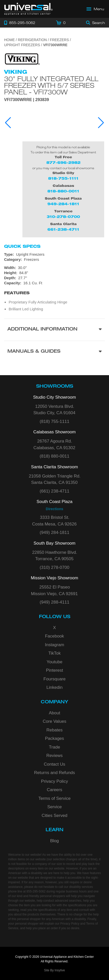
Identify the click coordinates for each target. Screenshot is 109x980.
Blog (54, 841)
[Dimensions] (54, 275)
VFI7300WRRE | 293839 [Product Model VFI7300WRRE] (26, 100)
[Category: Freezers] (54, 260)
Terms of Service (55, 798)
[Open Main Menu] (96, 9)
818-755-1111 (63, 178)
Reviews (54, 756)
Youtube (54, 662)
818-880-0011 (63, 191)
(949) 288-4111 (54, 602)
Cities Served (54, 816)
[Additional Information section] (54, 330)
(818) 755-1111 (54, 421)
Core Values (54, 721)
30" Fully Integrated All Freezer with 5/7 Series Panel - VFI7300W (51, 85)
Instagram (54, 645)
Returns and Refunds (55, 773)
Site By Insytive (54, 970)
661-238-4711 (63, 229)
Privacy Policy (54, 781)
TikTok (55, 653)
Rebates (54, 730)
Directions (54, 509)
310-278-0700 (63, 217)
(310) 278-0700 (54, 567)
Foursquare (55, 679)
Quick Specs (22, 246)
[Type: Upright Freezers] (54, 254)
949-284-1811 (63, 204)
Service (55, 807)
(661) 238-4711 (54, 491)
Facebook (55, 636)
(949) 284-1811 (54, 532)
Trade (54, 747)
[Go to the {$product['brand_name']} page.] (22, 59)
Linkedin (54, 687)
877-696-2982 (63, 162)
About (54, 713)
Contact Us (54, 764)
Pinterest (54, 670)
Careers (54, 790)
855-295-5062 (36, 891)
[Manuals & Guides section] (54, 352)
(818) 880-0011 (54, 456)
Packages (55, 738)
